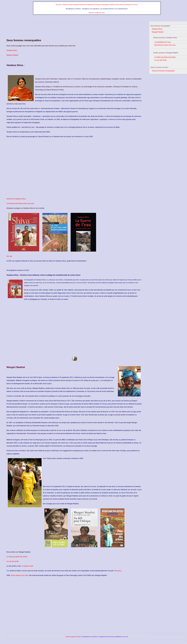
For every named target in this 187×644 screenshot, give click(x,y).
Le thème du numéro (67, 5)
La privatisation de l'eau (163, 42)
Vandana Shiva (12, 50)
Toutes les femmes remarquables (163, 71)
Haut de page (70, 637)
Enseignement (90, 5)
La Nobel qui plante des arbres (165, 57)
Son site (9, 256)
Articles (112, 5)
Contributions (128, 5)
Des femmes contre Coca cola (165, 45)
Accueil (58, 5)
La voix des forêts (13, 561)
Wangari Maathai (12, 55)
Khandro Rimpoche (80, 5)
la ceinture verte (28, 566)
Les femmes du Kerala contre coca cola (20, 203)
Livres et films (119, 5)
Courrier (135, 5)
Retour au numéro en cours (97, 13)
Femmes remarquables (102, 5)
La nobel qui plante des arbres (17, 557)
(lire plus (117, 571)
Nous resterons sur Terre (20, 575)
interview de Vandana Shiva (16, 199)
